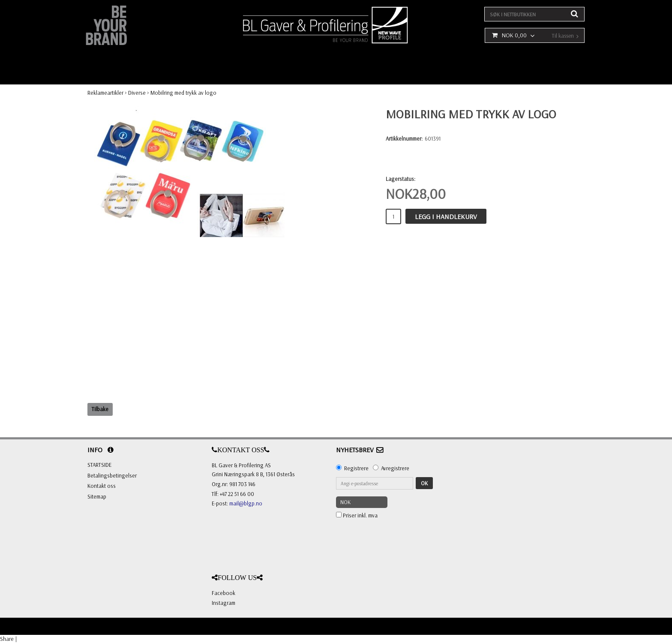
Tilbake (100, 409)
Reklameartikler (105, 93)
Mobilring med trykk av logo (183, 93)
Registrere (356, 468)
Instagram (223, 603)
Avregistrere (395, 468)
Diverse (137, 93)
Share (7, 639)
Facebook (223, 593)
